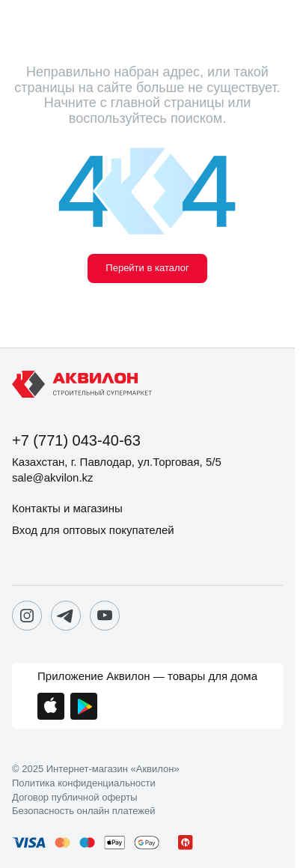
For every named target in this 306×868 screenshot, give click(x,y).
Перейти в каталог (147, 268)
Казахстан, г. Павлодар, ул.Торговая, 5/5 (117, 462)
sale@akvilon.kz (53, 477)
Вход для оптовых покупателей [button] (93, 530)
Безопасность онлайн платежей (83, 811)
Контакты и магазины (67, 508)
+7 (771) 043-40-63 (76, 440)
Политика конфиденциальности (84, 783)
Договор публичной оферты (75, 798)
